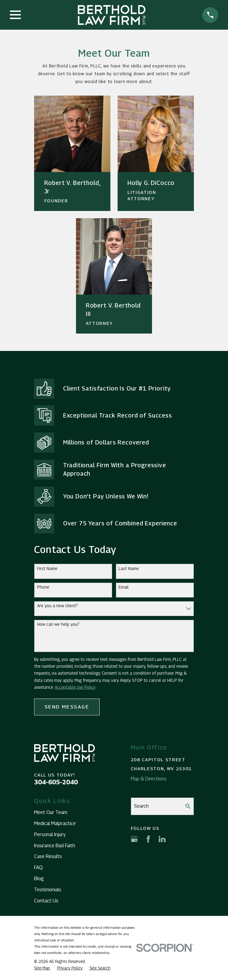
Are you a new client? (57, 606)
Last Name (129, 569)
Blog (39, 878)
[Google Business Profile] (134, 839)
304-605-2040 (56, 782)
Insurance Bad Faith (55, 845)
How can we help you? (58, 624)
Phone (43, 587)
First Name (47, 569)
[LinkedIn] (162, 839)
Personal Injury (50, 834)
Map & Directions (149, 779)
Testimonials (48, 889)
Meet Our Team (51, 812)
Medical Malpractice (55, 823)
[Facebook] (148, 839)
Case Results (48, 856)
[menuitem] (42, 968)
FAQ (38, 867)
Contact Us (46, 901)
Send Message (67, 707)
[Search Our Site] (188, 806)
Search (141, 806)
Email (124, 587)
